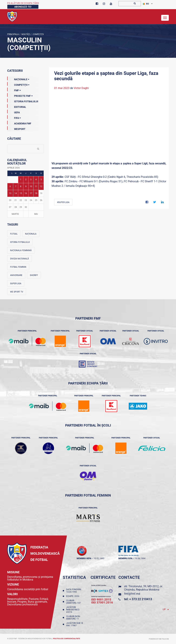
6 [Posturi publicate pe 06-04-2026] (10, 186)
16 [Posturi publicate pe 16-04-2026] (26, 193)
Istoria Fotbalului (23, 101)
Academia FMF (19, 123)
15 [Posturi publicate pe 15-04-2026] (21, 193)
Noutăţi (25, 34)
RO (146, 4)
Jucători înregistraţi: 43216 (73, 610)
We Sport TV (17, 292)
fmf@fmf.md (132, 594)
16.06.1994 (140, 558)
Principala (13, 34)
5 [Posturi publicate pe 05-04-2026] (41, 180)
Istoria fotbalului (20, 242)
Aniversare (16, 275)
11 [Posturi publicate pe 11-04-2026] (36, 186)
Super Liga (16, 284)
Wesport (16, 128)
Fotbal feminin (18, 267)
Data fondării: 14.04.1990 (74, 591)
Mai (36, 214)
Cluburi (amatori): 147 (74, 602)
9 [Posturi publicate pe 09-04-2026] (26, 186)
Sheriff (34, 275)
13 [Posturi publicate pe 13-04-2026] (10, 193)
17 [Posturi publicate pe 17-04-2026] (31, 193)
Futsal (14, 234)
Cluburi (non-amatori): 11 (73, 618)
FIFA (14, 117)
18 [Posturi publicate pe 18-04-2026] (36, 193)
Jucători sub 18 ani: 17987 (75, 624)
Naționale (18, 79)
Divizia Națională (20, 259)
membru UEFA (84, 558)
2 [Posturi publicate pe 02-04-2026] (26, 180)
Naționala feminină (21, 250)
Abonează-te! (23, 7)
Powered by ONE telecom (159, 639)
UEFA (13, 112)
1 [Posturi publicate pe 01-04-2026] (21, 180)
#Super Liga (63, 202)
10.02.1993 (99, 558)
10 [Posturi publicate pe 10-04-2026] (31, 186)
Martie (15, 214)
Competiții (38, 34)
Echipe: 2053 (73, 596)
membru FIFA (125, 558)
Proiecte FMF (20, 95)
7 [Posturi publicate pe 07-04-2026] (16, 186)
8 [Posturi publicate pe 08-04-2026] (21, 186)
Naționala (31, 234)
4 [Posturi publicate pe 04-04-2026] (36, 180)
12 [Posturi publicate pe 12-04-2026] (41, 186)
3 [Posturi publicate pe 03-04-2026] (31, 180)
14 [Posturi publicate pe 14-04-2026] (16, 193)
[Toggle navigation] (165, 18)
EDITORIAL (17, 106)
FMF (14, 90)
